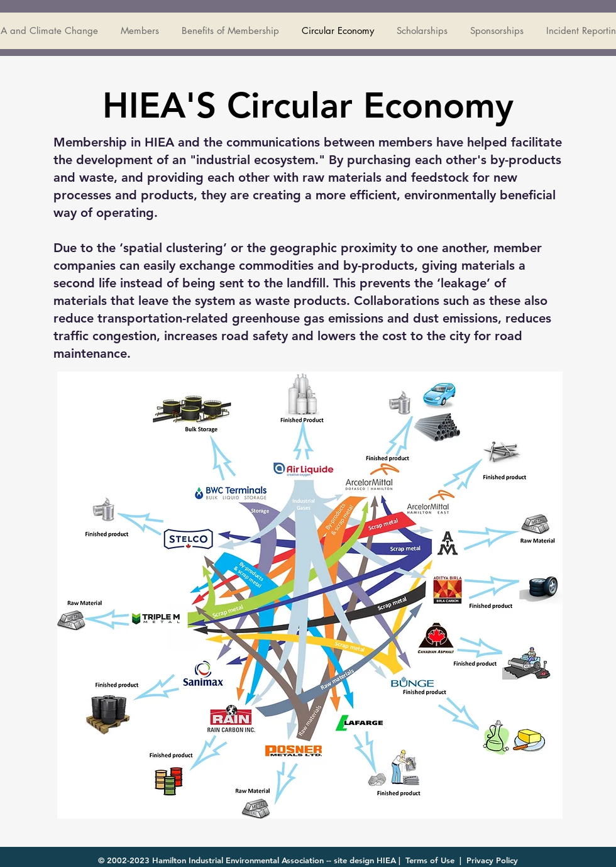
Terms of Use (430, 860)
